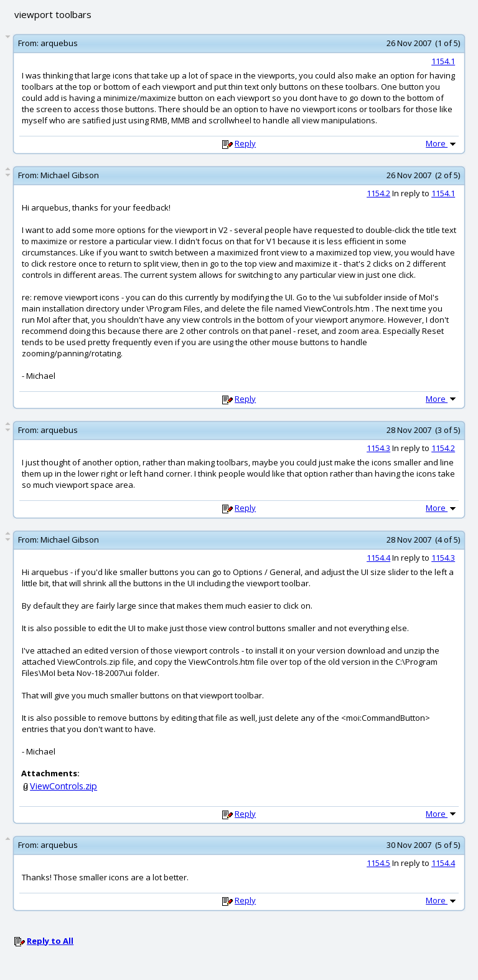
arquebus (59, 43)
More (442, 143)
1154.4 (378, 558)
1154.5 (378, 863)
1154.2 (378, 193)
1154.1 (443, 61)
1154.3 (378, 448)
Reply (245, 143)
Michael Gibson (70, 175)
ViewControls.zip (63, 786)
